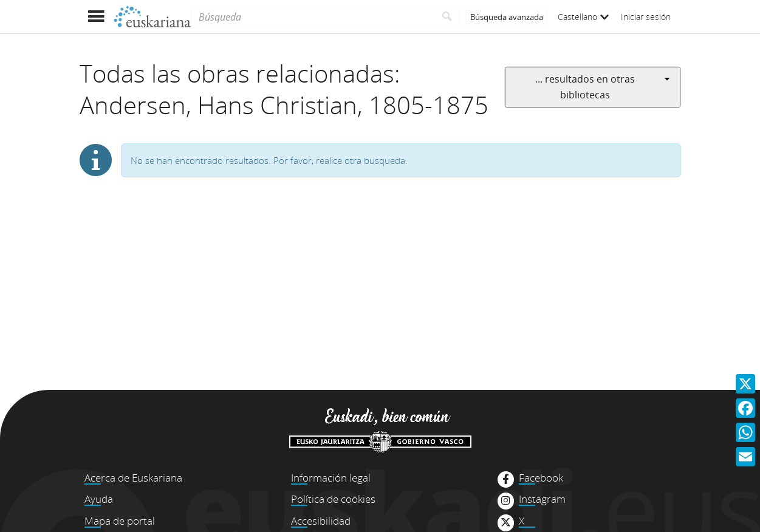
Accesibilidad (321, 521)
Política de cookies (333, 499)
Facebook (541, 478)
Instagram (542, 499)
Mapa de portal (120, 521)
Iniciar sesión (646, 17)
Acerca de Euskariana (133, 478)
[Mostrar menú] (96, 17)
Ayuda (99, 499)
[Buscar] (447, 17)
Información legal (331, 478)
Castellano (583, 17)
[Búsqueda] (313, 17)
